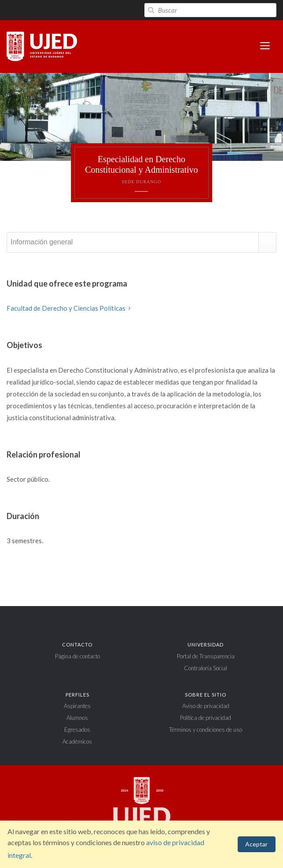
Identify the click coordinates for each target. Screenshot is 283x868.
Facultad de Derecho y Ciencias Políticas (70, 308)
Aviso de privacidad (206, 706)
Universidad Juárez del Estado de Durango (42, 47)
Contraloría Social (206, 668)
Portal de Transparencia (206, 656)
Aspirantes (77, 706)
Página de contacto (77, 656)
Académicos (77, 741)
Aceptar (256, 844)
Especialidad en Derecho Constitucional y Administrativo (142, 169)
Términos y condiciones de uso (206, 730)
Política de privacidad (206, 718)
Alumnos (77, 718)
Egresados (77, 730)
